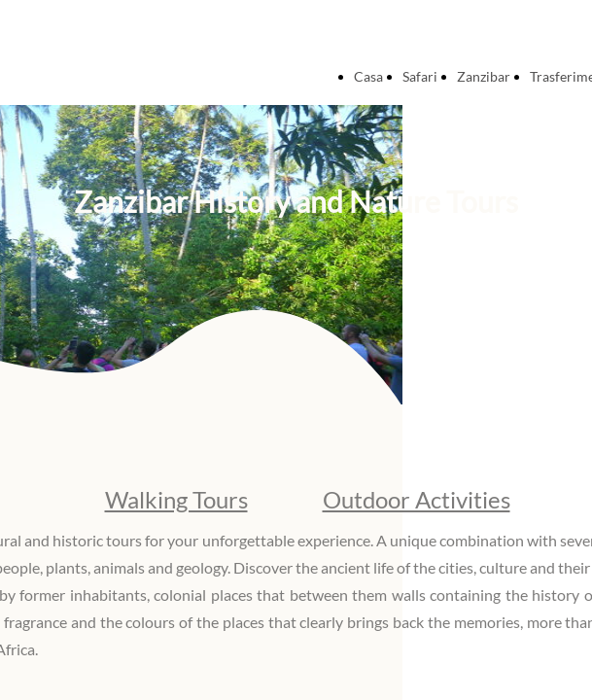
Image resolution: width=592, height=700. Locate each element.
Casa (368, 76)
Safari (420, 76)
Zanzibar (484, 76)
